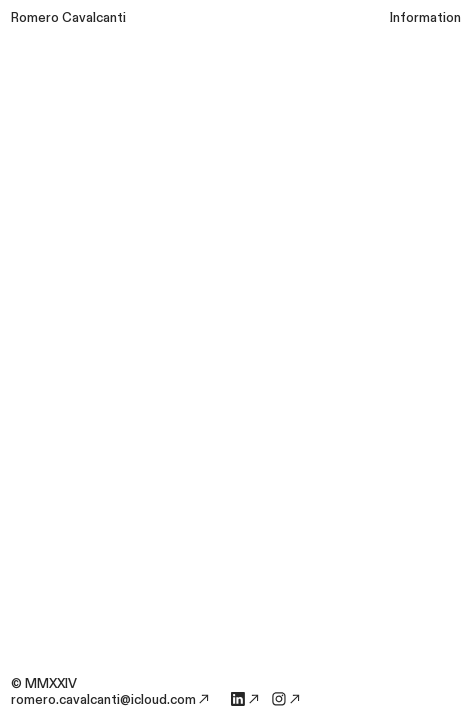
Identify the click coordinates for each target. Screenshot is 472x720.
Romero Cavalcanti (68, 18)
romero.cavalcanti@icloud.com (103, 700)
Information (425, 18)
